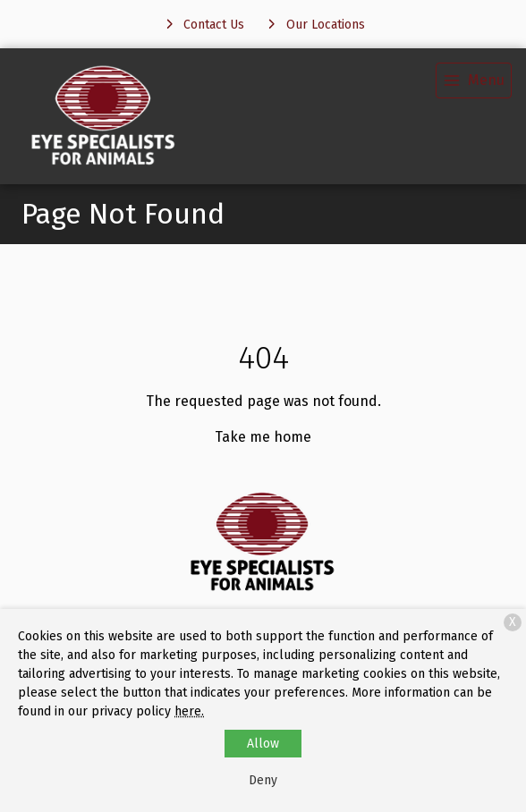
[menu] (474, 80)
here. (189, 711)
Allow (263, 744)
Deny (263, 780)
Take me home (263, 437)
